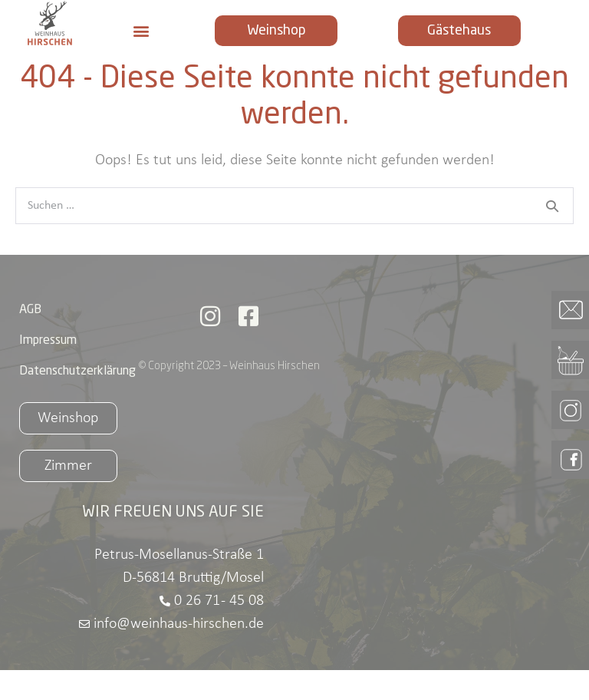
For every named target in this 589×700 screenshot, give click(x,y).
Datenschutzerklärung (77, 401)
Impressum (48, 371)
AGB (30, 340)
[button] (141, 30)
